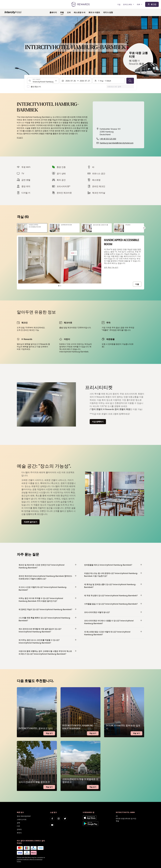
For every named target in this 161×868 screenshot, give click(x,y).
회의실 (66, 120)
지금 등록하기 (98, 422)
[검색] (130, 81)
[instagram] (59, 819)
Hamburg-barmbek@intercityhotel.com (117, 143)
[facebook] (52, 819)
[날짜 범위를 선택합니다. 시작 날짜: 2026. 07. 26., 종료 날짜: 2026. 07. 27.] (76, 81)
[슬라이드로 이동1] (59, 286)
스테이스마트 (22, 819)
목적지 (19, 833)
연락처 (19, 829)
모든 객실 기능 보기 (111, 267)
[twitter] (65, 819)
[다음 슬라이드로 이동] (144, 228)
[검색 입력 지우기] (56, 81)
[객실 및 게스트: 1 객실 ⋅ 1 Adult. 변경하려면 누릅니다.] (109, 81)
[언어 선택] (129, 4)
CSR (18, 826)
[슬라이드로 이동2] (61, 286)
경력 (18, 823)
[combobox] (43, 81)
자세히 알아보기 (31, 522)
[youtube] (52, 825)
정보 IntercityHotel (24, 816)
